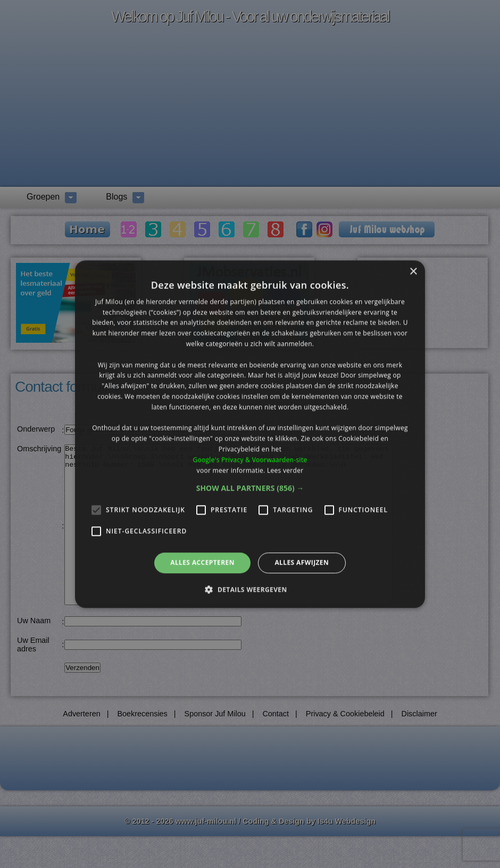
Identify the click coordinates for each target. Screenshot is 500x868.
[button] (250, 489)
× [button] (413, 272)
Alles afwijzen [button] (302, 563)
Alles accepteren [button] (202, 563)
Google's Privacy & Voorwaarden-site (250, 460)
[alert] (250, 434)
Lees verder (285, 470)
